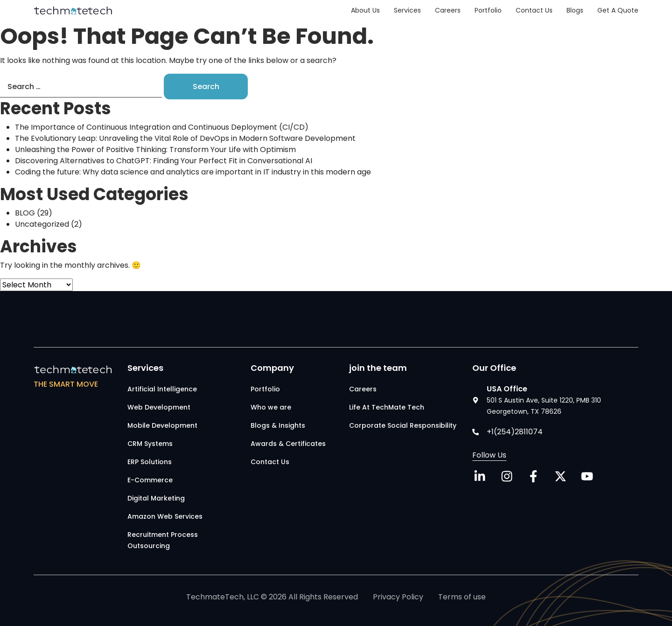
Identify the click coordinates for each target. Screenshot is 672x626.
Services (407, 10)
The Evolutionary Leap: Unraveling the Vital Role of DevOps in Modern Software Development (189, 138)
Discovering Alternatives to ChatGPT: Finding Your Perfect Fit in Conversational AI (164, 161)
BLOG (25, 213)
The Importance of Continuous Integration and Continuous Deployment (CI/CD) (162, 127)
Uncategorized (42, 224)
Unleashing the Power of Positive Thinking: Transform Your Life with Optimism (155, 150)
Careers (448, 10)
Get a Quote (618, 10)
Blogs (575, 10)
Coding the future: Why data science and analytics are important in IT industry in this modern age (193, 172)
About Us (365, 10)
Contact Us (534, 10)
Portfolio (488, 10)
